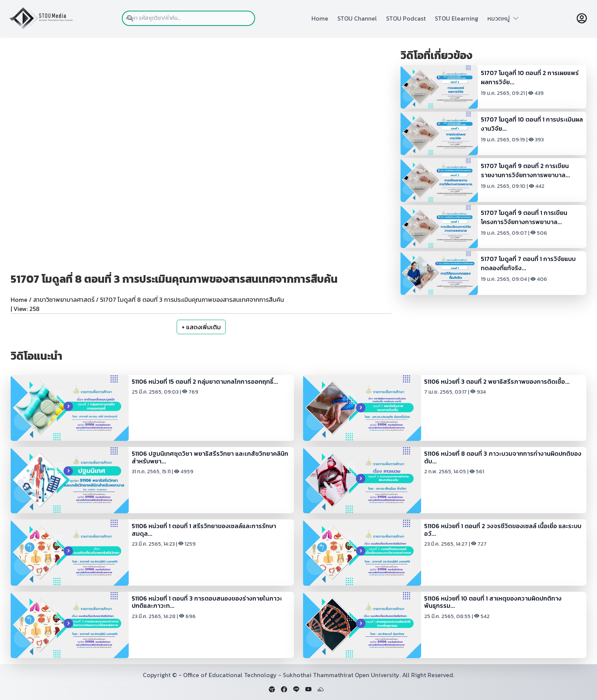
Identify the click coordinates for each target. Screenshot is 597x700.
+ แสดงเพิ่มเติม (201, 327)
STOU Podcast (406, 18)
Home (320, 18)
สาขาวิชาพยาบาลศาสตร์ (64, 300)
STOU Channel (357, 18)
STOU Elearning (457, 18)
